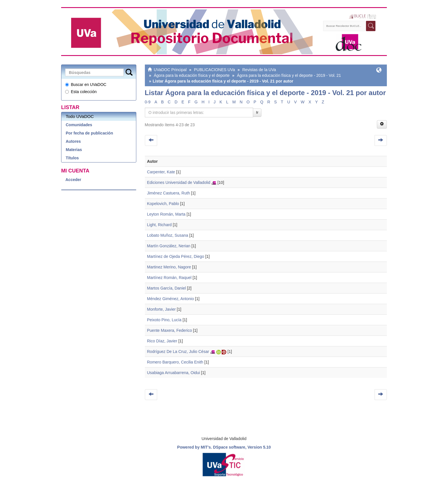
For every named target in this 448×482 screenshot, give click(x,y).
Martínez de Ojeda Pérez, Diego (176, 256)
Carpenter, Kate (161, 172)
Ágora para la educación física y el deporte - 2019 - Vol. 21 (289, 75)
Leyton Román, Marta (166, 214)
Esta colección (81, 92)
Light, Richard (159, 225)
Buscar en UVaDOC (86, 85)
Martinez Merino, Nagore (169, 267)
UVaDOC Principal (170, 70)
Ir (257, 112)
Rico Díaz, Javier (162, 341)
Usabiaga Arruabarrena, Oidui (174, 373)
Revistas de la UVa (259, 70)
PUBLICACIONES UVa (215, 70)
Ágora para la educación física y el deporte (192, 75)
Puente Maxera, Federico (170, 330)
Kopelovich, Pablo (163, 204)
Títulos (72, 158)
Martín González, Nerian (169, 246)
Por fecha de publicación (89, 133)
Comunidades (79, 125)
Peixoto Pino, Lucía (164, 320)
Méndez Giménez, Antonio (171, 299)
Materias (74, 150)
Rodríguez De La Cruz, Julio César (178, 352)
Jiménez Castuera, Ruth (169, 193)
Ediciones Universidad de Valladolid (179, 182)
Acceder (73, 180)
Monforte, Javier (161, 309)
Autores (73, 141)
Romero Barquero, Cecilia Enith (175, 362)
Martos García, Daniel (167, 288)
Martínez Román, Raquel (169, 278)
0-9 (148, 102)
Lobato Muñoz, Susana (168, 235)
